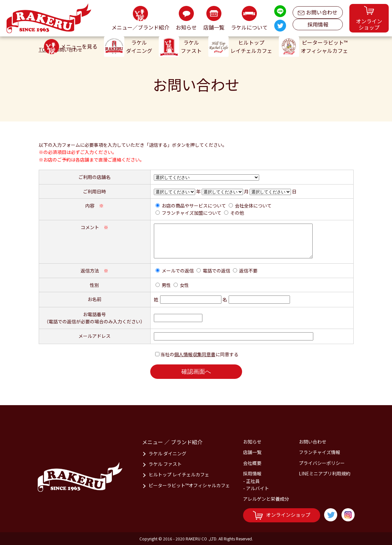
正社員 (253, 481)
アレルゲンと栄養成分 (266, 499)
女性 (184, 285)
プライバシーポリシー (322, 463)
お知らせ (252, 442)
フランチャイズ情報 (320, 452)
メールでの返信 (178, 271)
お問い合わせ (318, 11)
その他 (237, 213)
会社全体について (253, 206)
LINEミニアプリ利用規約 (325, 473)
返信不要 (248, 271)
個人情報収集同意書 (195, 354)
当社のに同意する (199, 354)
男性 (166, 285)
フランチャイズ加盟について (192, 213)
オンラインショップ (282, 515)
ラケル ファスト (165, 464)
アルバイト (258, 488)
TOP (43, 50)
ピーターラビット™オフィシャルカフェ (189, 485)
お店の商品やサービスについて (194, 206)
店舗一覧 (252, 452)
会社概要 (252, 463)
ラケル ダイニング (167, 453)
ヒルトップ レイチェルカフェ (179, 474)
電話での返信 (217, 271)
